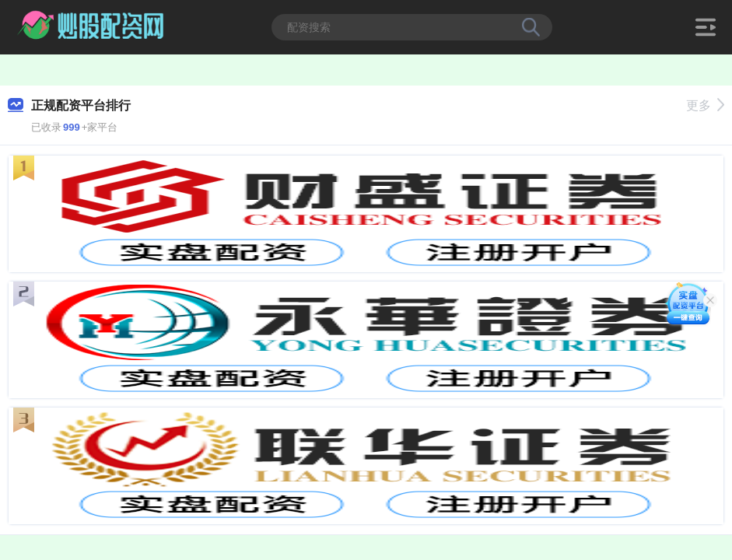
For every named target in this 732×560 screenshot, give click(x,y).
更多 (705, 105)
